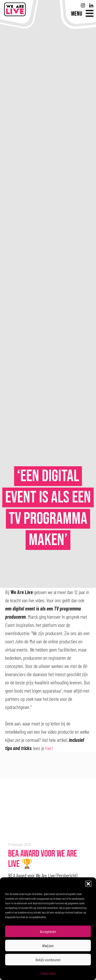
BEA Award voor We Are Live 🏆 (43, 859)
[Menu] (82, 14)
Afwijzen (48, 946)
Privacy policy (48, 973)
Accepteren (48, 932)
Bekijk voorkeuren (48, 960)
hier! (49, 748)
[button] (88, 884)
